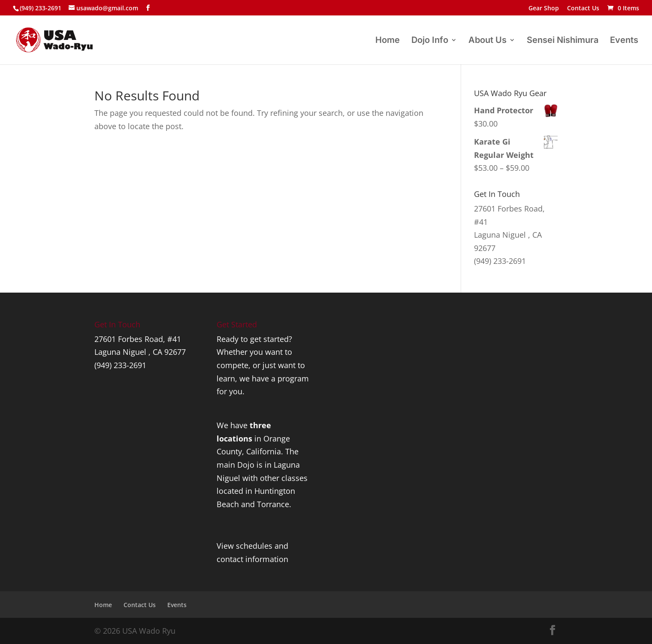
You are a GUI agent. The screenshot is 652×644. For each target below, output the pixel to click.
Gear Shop (544, 9)
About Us (487, 41)
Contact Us (583, 9)
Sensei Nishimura (563, 41)
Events (624, 41)
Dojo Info (430, 41)
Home (388, 41)
